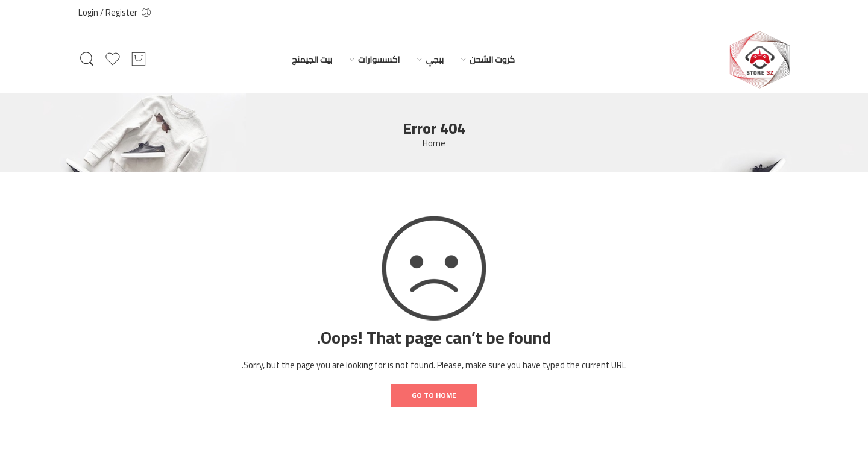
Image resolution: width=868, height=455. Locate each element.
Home (434, 144)
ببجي (435, 59)
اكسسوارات (379, 59)
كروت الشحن (492, 59)
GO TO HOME (434, 395)
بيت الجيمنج (312, 59)
